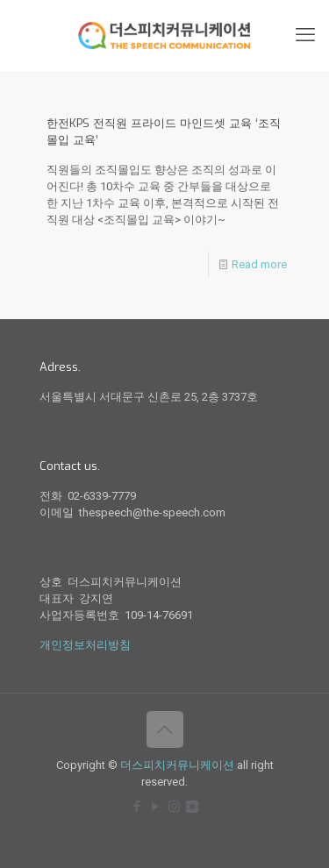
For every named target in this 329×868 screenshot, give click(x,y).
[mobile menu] (305, 35)
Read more (259, 264)
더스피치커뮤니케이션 (177, 765)
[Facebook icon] (137, 807)
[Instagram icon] (174, 807)
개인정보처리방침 (85, 645)
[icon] (193, 807)
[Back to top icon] (165, 729)
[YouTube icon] (156, 807)
